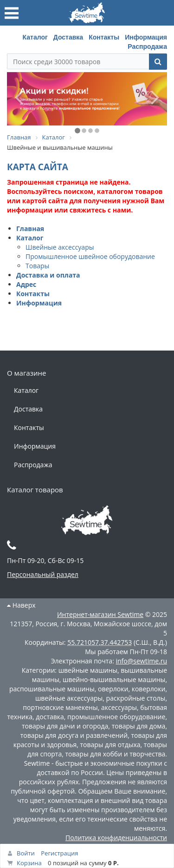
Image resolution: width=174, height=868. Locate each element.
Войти (26, 853)
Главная (30, 229)
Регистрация (59, 853)
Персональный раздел (43, 574)
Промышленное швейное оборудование (90, 256)
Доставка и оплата (48, 275)
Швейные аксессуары (60, 247)
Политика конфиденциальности (116, 838)
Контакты (104, 37)
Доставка (68, 37)
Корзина (29, 863)
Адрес (26, 284)
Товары (37, 266)
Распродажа (147, 46)
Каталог (35, 37)
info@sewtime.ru (141, 661)
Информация (146, 37)
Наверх (21, 605)
